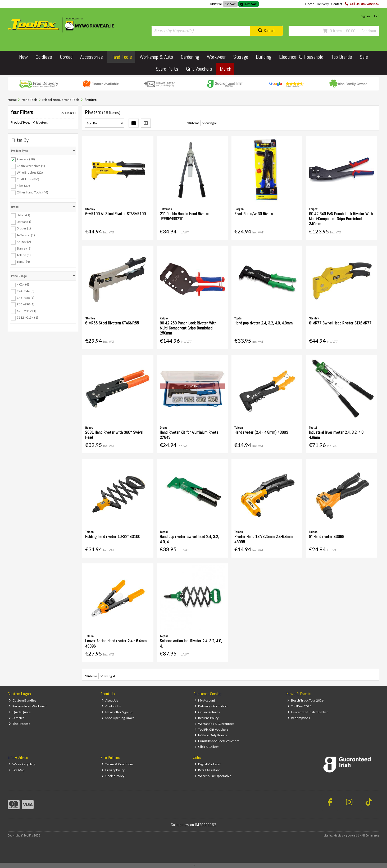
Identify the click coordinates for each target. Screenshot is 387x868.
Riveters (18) (26, 159)
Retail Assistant (207, 770)
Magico (338, 835)
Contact (337, 4)
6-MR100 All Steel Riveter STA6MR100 (115, 214)
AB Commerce (370, 835)
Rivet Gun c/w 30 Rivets (254, 214)
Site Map (17, 770)
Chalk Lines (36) (28, 179)
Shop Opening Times (118, 718)
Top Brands (342, 57)
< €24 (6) (23, 284)
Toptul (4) (23, 262)
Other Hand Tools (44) (32, 192)
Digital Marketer (208, 764)
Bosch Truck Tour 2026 (305, 700)
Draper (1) (24, 228)
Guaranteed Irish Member (308, 712)
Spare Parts (167, 69)
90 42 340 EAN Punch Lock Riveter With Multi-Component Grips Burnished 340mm (341, 219)
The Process (19, 724)
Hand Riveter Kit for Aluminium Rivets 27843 (189, 435)
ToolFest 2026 (299, 706)
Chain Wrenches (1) (31, 166)
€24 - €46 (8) (26, 291)
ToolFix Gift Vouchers (211, 729)
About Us (110, 700)
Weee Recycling (22, 764)
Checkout (369, 31)
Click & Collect (206, 747)
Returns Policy (206, 718)
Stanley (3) (24, 248)
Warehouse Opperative (213, 776)
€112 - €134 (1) (27, 317)
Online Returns (207, 712)
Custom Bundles (22, 700)
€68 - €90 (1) (26, 304)
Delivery (323, 4)
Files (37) (23, 186)
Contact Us (111, 706)
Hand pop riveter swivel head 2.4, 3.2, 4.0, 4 (189, 539)
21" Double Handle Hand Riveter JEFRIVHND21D (184, 216)
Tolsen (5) (24, 255)
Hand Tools (121, 57)
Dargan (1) (24, 222)
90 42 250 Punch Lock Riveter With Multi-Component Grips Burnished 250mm (188, 328)
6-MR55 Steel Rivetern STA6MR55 (112, 323)
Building (264, 57)
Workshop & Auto (156, 57)
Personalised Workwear (28, 706)
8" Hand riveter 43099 (327, 537)
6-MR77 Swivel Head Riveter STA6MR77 (340, 323)
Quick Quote (20, 712)
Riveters (40, 123)
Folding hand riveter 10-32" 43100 (113, 537)
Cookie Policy (113, 776)
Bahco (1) (23, 215)
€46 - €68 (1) (26, 298)
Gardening (190, 57)
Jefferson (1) (26, 235)
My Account (205, 700)
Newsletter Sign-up (117, 712)
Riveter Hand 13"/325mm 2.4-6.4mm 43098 (263, 539)
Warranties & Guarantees (214, 724)
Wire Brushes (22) (30, 172)
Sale (364, 57)
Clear (69, 113)
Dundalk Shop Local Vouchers (217, 741)
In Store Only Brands (211, 735)
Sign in (365, 16)
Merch (226, 69)
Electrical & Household (301, 57)
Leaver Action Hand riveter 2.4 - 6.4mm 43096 (116, 643)
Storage (241, 57)
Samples (17, 718)
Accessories (92, 57)
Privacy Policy (113, 770)
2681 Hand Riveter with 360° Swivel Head (114, 435)
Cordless (44, 57)
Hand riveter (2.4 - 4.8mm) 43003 (261, 432)
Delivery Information (211, 706)
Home (310, 4)
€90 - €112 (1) (26, 311)
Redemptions (299, 718)
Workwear (216, 57)
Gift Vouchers (199, 69)
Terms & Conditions (118, 764)
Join (376, 16)
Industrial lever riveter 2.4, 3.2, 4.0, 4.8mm (337, 435)
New (23, 57)
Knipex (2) (24, 241)
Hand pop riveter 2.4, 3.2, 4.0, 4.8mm (263, 323)
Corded (66, 57)
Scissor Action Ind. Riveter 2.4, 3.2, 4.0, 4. (191, 643)
